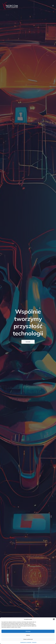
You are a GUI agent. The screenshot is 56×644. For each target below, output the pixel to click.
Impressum (34, 642)
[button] (54, 619)
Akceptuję (28, 631)
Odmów (28, 635)
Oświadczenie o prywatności (26, 642)
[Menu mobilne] (53, 6)
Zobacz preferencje (28, 639)
